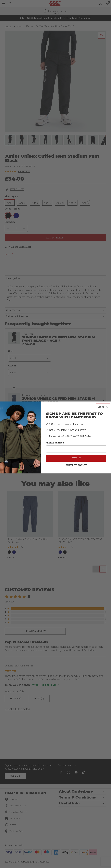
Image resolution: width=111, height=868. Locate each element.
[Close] (103, 407)
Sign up (76, 458)
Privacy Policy (76, 465)
